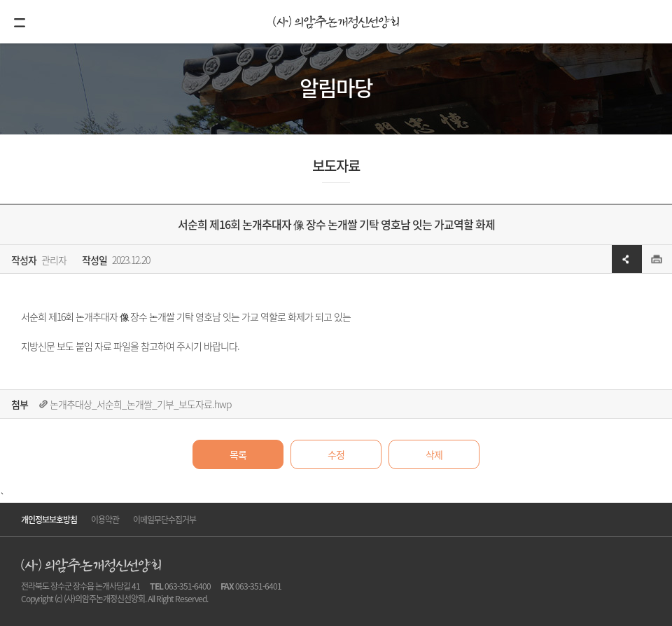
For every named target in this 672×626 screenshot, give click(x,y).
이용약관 (105, 520)
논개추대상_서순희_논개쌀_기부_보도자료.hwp (140, 404)
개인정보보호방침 (49, 520)
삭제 (434, 454)
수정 (336, 454)
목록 (238, 454)
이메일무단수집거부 (164, 520)
